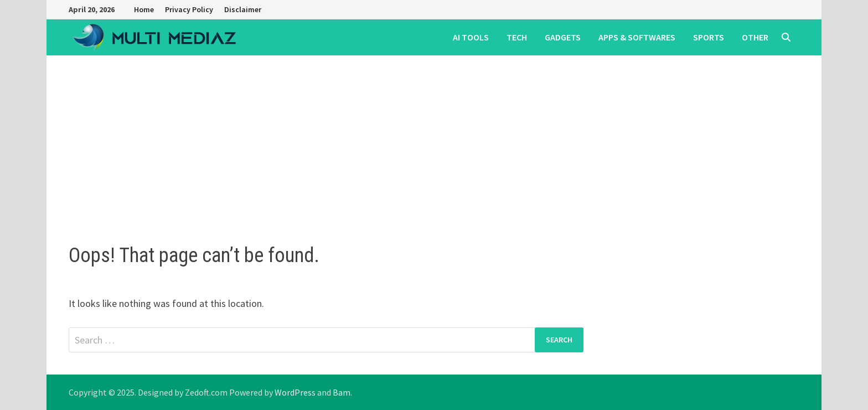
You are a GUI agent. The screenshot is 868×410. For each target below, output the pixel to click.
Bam (342, 392)
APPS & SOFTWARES (637, 37)
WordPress (295, 392)
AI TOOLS (471, 37)
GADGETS (563, 37)
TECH (517, 37)
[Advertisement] (434, 139)
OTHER (755, 37)
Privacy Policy (189, 9)
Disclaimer (243, 9)
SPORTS (709, 37)
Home (144, 9)
